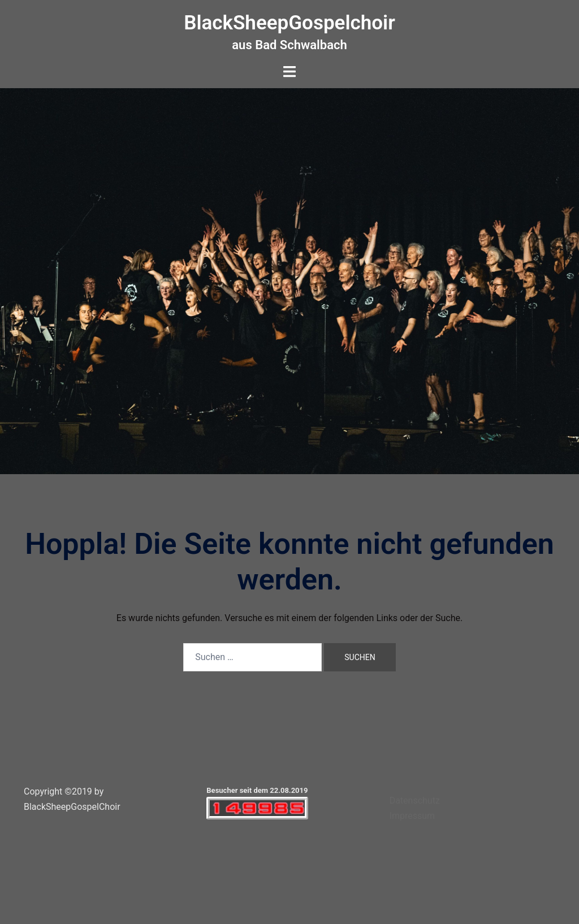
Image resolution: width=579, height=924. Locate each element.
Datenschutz (415, 801)
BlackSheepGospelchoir (289, 23)
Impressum (412, 816)
